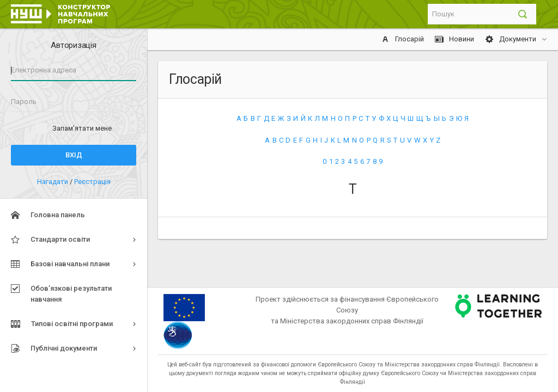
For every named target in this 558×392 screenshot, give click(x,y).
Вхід (74, 155)
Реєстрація (92, 182)
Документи (511, 39)
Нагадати (53, 182)
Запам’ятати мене (82, 128)
